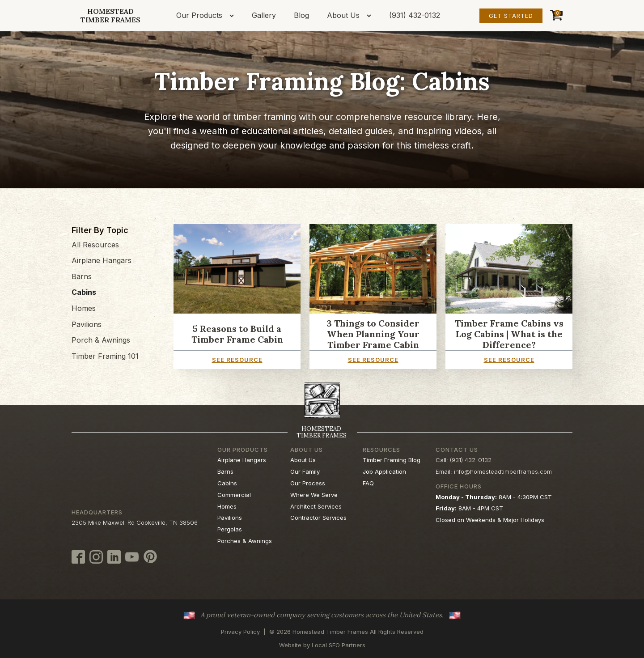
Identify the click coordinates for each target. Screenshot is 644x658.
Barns (82, 276)
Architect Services (316, 506)
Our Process (308, 483)
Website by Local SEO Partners (322, 645)
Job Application (384, 471)
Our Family (305, 471)
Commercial (234, 495)
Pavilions (87, 324)
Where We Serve (314, 495)
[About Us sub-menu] (371, 16)
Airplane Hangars (102, 260)
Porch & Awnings (101, 340)
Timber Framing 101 (105, 356)
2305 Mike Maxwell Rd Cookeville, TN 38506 (135, 522)
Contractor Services (318, 518)
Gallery (264, 15)
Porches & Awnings (245, 541)
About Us (343, 15)
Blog (301, 15)
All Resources (95, 245)
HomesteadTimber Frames (110, 16)
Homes (84, 308)
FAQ (368, 483)
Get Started (511, 16)
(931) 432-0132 (415, 15)
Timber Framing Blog (392, 460)
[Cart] (555, 16)
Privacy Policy (240, 632)
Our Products (199, 15)
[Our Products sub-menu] (233, 16)
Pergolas (230, 529)
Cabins (84, 292)
